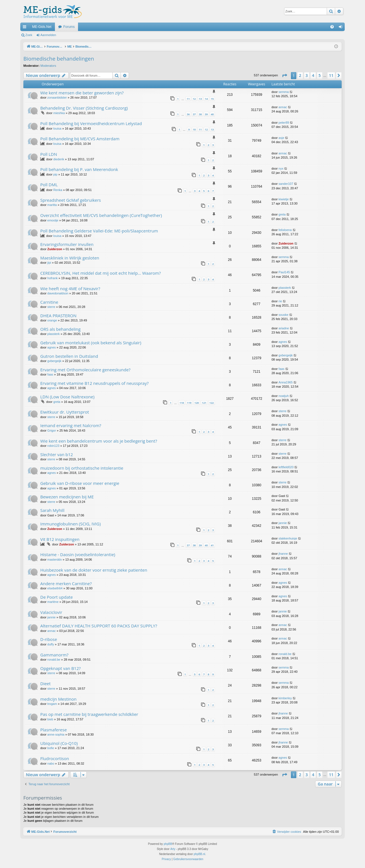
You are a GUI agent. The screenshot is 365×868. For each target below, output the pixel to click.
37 (194, 114)
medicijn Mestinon (58, 699)
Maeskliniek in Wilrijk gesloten (70, 258)
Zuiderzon (55, 249)
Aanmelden (48, 35)
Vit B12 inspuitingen (60, 539)
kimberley (285, 698)
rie (280, 301)
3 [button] (307, 75)
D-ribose (49, 639)
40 (212, 114)
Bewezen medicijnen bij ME (67, 497)
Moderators (48, 66)
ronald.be (54, 660)
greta (282, 214)
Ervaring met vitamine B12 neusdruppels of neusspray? (94, 383)
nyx (281, 168)
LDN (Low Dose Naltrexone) (67, 397)
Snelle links (26, 28)
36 (188, 114)
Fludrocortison (55, 758)
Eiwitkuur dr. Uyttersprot (65, 412)
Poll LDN (49, 154)
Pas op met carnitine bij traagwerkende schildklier (89, 714)
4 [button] (313, 75)
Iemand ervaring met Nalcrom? (71, 425)
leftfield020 (286, 467)
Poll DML (49, 185)
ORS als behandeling (60, 329)
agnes (52, 347)
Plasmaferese (54, 730)
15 (212, 99)
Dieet (45, 683)
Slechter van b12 (57, 454)
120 (197, 403)
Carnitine (49, 302)
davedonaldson (58, 293)
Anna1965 (286, 382)
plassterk (285, 288)
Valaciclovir (51, 612)
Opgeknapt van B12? (61, 668)
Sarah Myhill (52, 510)
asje (281, 138)
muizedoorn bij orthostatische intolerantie (82, 468)
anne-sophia (56, 734)
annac (283, 107)
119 (189, 403)
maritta (52, 205)
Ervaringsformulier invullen (67, 244)
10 (194, 129)
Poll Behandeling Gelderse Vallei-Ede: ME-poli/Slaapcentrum (99, 231)
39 (206, 114)
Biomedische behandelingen (59, 59)
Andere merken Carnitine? (66, 583)
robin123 (53, 446)
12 (194, 99)
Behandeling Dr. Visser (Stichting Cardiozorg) (84, 108)
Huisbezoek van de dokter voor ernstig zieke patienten (94, 570)
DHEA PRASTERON (58, 316)
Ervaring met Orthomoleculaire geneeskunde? (85, 370)
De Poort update (56, 597)
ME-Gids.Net (42, 27)
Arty (173, 849)
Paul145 (284, 272)
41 (212, 545)
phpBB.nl (200, 854)
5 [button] (320, 75)
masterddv (54, 560)
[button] (284, 76)
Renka (58, 190)
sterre (51, 307)
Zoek (29, 35)
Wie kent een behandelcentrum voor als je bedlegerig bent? (99, 441)
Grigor (52, 430)
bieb (50, 719)
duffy (51, 644)
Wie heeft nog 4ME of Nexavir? (70, 288)
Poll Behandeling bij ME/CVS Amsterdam (80, 139)
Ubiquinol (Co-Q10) (59, 743)
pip (55, 174)
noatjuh (284, 396)
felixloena (285, 230)
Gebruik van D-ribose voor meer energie (80, 483)
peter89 (284, 123)
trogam (52, 704)
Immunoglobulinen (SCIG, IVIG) (71, 524)
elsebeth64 (55, 588)
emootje (53, 220)
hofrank (53, 278)
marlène (53, 602)
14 (206, 99)
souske (283, 315)
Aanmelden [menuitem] (342, 28)
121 (204, 403)
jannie (283, 523)
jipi (49, 263)
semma (284, 92)
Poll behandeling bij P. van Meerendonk (79, 169)
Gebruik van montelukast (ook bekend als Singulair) (91, 343)
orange (52, 320)
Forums (69, 27)
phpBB (168, 844)
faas (50, 374)
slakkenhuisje (288, 538)
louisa (57, 128)
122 (212, 403)
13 (200, 99)
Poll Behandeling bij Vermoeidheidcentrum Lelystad (91, 123)
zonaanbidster (57, 97)
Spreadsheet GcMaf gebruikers (71, 200)
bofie (51, 748)
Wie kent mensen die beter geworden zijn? (82, 93)
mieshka (59, 113)
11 (188, 99)
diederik (59, 159)
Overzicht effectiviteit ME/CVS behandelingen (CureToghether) (101, 215)
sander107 (286, 184)
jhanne (283, 554)
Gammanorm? (54, 655)
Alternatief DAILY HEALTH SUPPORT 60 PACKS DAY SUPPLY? (99, 626)
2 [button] (300, 75)
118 (182, 403)
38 (200, 114)
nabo (51, 763)
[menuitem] (332, 27)
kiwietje (284, 199)
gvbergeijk (54, 361)
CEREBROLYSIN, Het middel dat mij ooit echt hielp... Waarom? (101, 273)
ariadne (284, 328)
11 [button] (331, 75)
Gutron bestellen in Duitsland (69, 356)
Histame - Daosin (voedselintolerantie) (78, 554)
